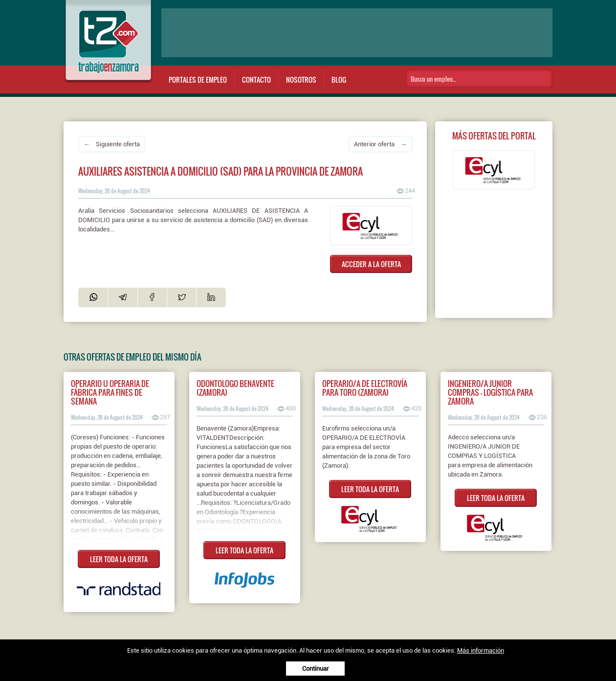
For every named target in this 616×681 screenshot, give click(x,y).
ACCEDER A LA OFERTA (371, 264)
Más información (481, 650)
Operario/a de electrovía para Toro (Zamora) (365, 388)
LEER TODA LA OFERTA (119, 559)
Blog (339, 79)
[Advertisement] (357, 33)
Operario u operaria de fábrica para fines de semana (110, 392)
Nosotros (301, 79)
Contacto (256, 79)
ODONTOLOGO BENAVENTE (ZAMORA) (235, 388)
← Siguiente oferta (112, 144)
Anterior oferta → (380, 144)
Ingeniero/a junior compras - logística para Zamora (490, 392)
